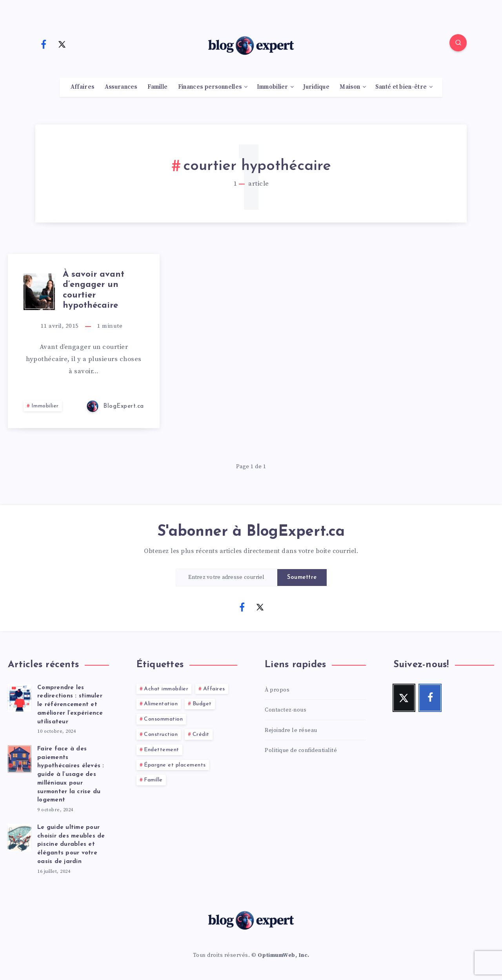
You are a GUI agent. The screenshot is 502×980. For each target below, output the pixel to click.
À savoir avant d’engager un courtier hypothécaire (94, 290)
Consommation (163, 719)
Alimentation (161, 704)
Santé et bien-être (401, 87)
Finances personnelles (210, 87)
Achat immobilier (166, 689)
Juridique (316, 87)
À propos (277, 690)
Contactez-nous (286, 710)
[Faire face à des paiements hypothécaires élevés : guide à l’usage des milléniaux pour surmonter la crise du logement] (20, 758)
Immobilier (273, 87)
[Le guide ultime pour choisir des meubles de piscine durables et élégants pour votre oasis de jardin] (20, 836)
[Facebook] (44, 44)
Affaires (82, 87)
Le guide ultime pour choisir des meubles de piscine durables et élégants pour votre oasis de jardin (71, 845)
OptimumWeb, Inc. (284, 955)
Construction (161, 735)
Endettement (162, 750)
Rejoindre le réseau (291, 730)
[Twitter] (62, 44)
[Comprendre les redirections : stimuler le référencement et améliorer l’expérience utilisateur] (20, 697)
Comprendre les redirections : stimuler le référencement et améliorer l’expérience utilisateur (70, 705)
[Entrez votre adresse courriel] (227, 578)
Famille (157, 87)
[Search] (458, 43)
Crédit (201, 735)
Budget (202, 704)
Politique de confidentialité (301, 750)
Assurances (121, 87)
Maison (350, 87)
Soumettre (302, 578)
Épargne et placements (175, 765)
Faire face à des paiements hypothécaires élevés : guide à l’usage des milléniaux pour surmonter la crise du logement (71, 775)
